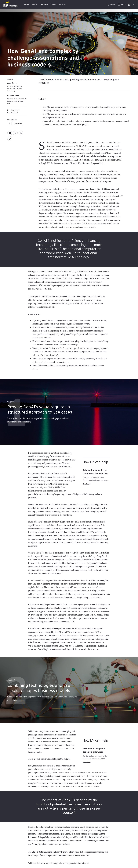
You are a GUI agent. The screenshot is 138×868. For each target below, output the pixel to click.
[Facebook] (10, 133)
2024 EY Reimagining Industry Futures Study (53, 852)
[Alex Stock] (12, 83)
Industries (44, 5)
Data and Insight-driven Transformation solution (95, 472)
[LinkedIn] (21, 133)
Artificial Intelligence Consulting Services (94, 750)
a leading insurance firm (46, 536)
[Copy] (10, 139)
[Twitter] (15, 133)
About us (62, 5)
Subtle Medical (97, 156)
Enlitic (83, 156)
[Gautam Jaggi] (13, 95)
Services (35, 5)
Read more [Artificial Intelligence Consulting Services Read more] (87, 762)
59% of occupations (56, 629)
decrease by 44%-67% (66, 203)
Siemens (62, 156)
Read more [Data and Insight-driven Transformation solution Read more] (87, 484)
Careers (53, 5)
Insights (27, 5)
